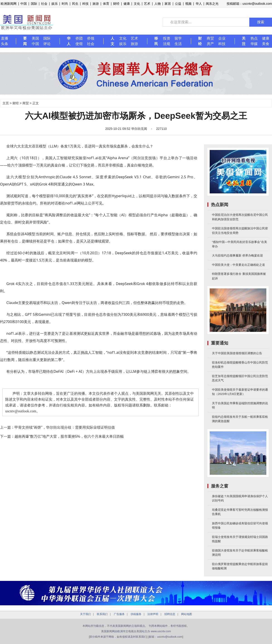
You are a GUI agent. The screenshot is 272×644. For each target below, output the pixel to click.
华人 (199, 4)
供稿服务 (136, 614)
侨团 (79, 38)
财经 (116, 4)
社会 (44, 4)
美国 (35, 38)
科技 (85, 4)
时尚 (65, 4)
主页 (6, 103)
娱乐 (55, 4)
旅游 (96, 4)
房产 (210, 44)
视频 (188, 4)
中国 (24, 4)
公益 (178, 4)
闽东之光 (212, 4)
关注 (244, 41)
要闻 (25, 41)
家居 (168, 4)
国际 (34, 4)
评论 (47, 44)
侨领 (91, 38)
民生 (75, 4)
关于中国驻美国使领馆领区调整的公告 (237, 353)
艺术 (147, 4)
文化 (137, 4)
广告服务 (119, 614)
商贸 (210, 38)
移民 (156, 41)
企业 (222, 38)
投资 (167, 38)
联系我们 (102, 614)
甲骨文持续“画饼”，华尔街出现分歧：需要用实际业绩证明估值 (65, 427)
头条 (5, 44)
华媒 (254, 44)
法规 (167, 44)
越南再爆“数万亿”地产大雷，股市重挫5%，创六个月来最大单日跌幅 (69, 436)
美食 (266, 44)
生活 (178, 44)
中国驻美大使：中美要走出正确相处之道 (238, 265)
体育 (106, 4)
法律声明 (153, 614)
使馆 (79, 44)
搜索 (261, 22)
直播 (5, 38)
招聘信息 (170, 614)
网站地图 (187, 614)
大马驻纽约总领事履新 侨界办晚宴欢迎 (237, 255)
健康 (127, 4)
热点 (254, 38)
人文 (112, 41)
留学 (178, 38)
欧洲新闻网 (9, 4)
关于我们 (85, 614)
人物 (158, 4)
